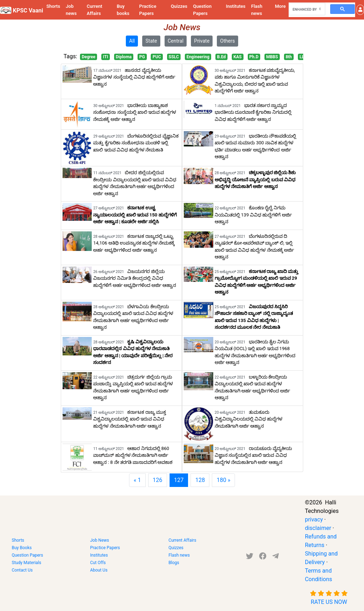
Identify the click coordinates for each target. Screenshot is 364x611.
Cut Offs (98, 563)
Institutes (235, 6)
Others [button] (227, 41)
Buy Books (22, 548)
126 (158, 480)
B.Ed (222, 57)
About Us (99, 570)
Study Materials (26, 563)
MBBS (272, 57)
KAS (238, 57)
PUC (157, 57)
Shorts (53, 6)
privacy (314, 519)
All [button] (132, 41)
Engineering (198, 57)
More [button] (280, 6)
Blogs (174, 563)
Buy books (123, 10)
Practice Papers (148, 10)
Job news (71, 10)
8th (289, 57)
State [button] (151, 41)
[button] (360, 10)
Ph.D (254, 57)
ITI (106, 57)
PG (142, 57)
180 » (223, 480)
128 (200, 480)
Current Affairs (95, 10)
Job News (99, 540)
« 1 (137, 480)
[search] (306, 9)
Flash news (257, 10)
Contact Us (22, 570)
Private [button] (202, 41)
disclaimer (318, 528)
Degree (89, 57)
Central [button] (176, 41)
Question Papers (202, 10)
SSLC (174, 57)
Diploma (124, 57)
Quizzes (179, 6)
